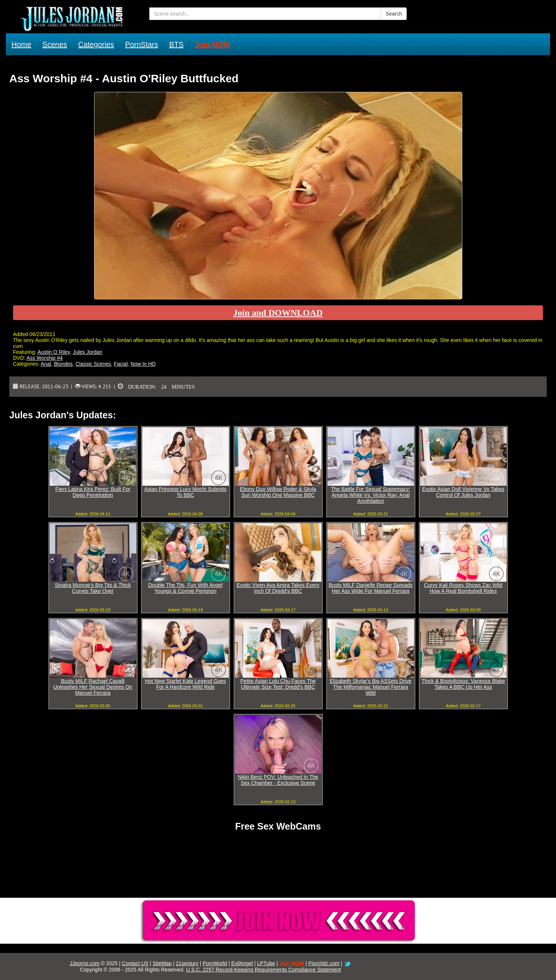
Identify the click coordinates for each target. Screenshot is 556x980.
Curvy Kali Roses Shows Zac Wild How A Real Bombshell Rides (463, 588)
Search (394, 14)
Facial (121, 364)
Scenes (55, 44)
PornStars (142, 44)
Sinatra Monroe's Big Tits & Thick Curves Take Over (93, 588)
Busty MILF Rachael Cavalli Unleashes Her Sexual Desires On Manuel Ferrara (93, 687)
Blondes (64, 364)
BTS (177, 44)
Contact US (135, 963)
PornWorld (215, 963)
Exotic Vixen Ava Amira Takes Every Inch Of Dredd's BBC (278, 588)
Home (21, 44)
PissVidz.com (324, 963)
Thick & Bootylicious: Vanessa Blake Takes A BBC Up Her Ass (463, 684)
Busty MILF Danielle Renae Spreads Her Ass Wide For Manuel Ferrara (370, 588)
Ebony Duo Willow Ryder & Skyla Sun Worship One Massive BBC (278, 492)
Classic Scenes (93, 364)
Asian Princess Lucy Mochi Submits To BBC (186, 492)
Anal (46, 364)
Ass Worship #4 (45, 358)
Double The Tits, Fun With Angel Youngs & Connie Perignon (185, 588)
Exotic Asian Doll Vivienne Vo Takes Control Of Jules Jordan (463, 492)
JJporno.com (84, 963)
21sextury (187, 963)
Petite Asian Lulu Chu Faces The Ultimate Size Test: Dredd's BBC (278, 684)
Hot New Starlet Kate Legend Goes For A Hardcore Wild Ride (185, 684)
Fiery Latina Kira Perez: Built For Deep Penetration (93, 492)
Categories (96, 44)
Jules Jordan (88, 352)
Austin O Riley (54, 352)
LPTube (266, 963)
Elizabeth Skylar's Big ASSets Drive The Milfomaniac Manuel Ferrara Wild (371, 687)
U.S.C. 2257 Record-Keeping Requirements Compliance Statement (263, 970)
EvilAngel (242, 963)
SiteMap (162, 963)
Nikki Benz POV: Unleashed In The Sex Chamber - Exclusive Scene (278, 780)
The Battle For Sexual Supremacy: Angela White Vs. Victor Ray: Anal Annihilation (371, 495)
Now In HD (143, 364)
